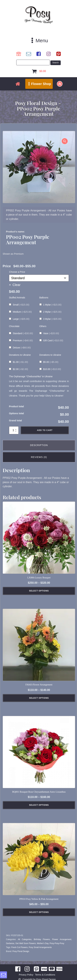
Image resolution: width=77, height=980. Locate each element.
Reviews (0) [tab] (39, 457)
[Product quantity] (14, 430)
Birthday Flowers (42, 939)
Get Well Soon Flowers (26, 943)
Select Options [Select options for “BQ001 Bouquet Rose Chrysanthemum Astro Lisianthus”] (39, 805)
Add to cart (45, 430)
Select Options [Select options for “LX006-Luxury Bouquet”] (39, 591)
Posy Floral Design (21, 951)
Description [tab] (39, 445)
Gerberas (10, 943)
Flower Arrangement (62, 939)
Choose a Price (17, 272)
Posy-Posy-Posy (57, 943)
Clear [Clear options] (16, 285)
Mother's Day (43, 943)
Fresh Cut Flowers (19, 947)
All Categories (25, 939)
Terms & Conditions (45, 975)
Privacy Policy (26, 975)
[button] (65, 141)
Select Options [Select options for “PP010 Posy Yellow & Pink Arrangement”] (39, 912)
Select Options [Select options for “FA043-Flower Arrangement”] (39, 698)
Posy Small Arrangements (40, 947)
